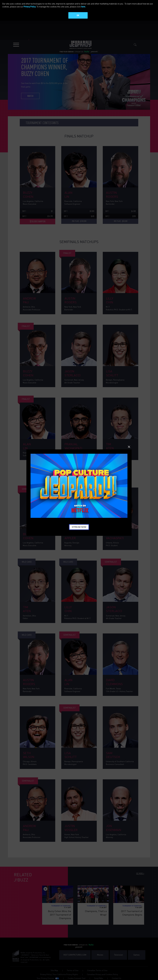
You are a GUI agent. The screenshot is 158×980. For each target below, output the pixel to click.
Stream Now (79, 527)
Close (129, 447)
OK (78, 15)
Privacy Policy (30, 7)
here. (83, 7)
